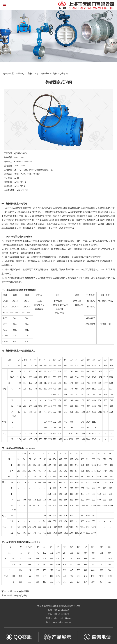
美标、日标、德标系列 (39, 74)
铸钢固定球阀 (21, 596)
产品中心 (20, 74)
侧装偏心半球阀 (22, 591)
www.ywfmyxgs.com (62, 622)
